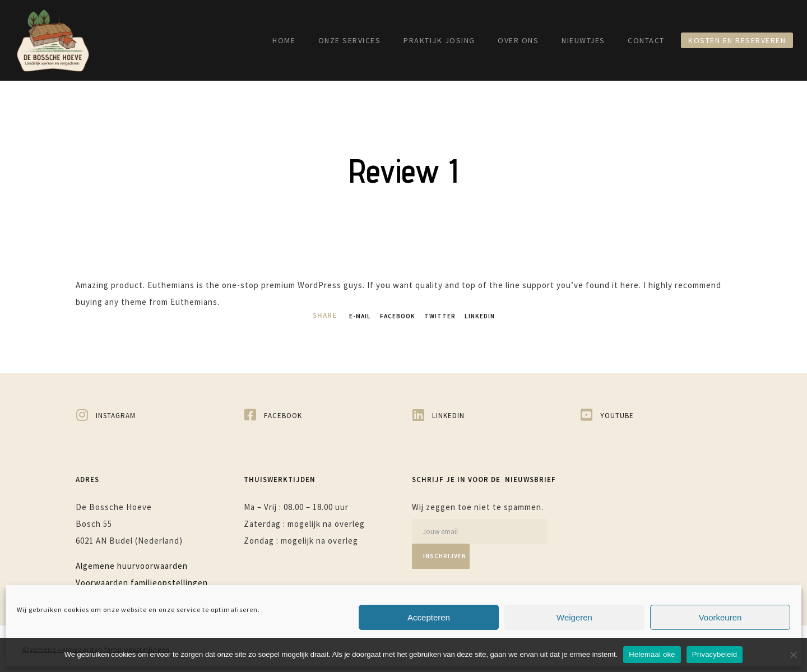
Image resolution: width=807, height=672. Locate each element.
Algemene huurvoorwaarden (132, 564)
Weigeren (574, 617)
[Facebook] (319, 414)
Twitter (441, 316)
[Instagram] (151, 414)
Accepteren (429, 617)
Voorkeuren (720, 617)
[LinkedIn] (488, 414)
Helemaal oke (652, 654)
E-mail (354, 316)
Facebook (395, 316)
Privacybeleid (715, 654)
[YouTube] (656, 414)
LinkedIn (484, 316)
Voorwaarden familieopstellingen (142, 581)
